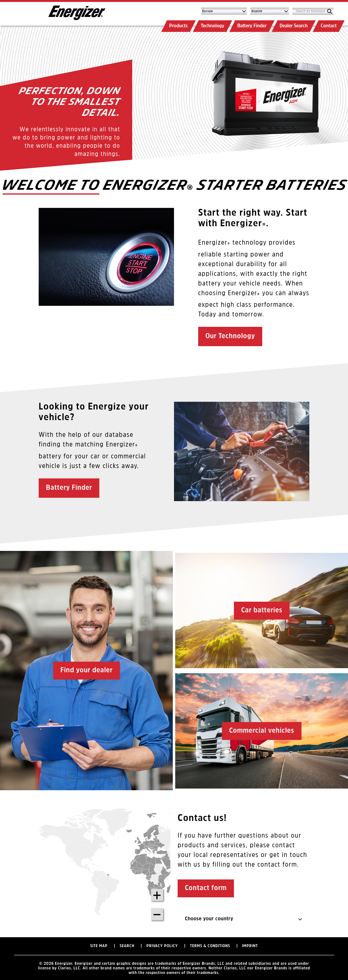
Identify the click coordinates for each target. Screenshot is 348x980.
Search (127, 947)
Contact (329, 26)
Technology (213, 26)
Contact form (206, 888)
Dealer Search (294, 26)
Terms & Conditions (210, 947)
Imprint (250, 947)
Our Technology (230, 336)
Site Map (99, 947)
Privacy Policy (162, 947)
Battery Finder (252, 26)
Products (178, 26)
